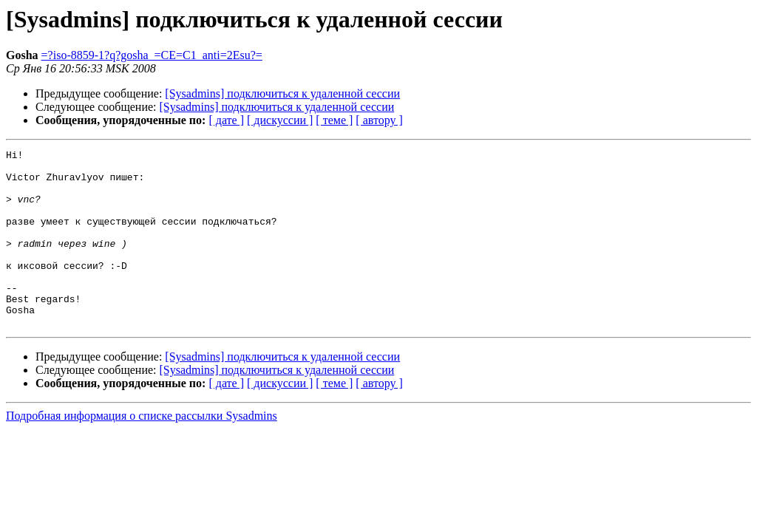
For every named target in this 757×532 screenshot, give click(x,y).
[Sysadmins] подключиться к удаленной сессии (282, 93)
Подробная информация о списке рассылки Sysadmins (142, 451)
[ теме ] (334, 120)
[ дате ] (226, 120)
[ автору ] (379, 120)
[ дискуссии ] (280, 120)
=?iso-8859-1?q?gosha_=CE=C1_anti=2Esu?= (152, 55)
